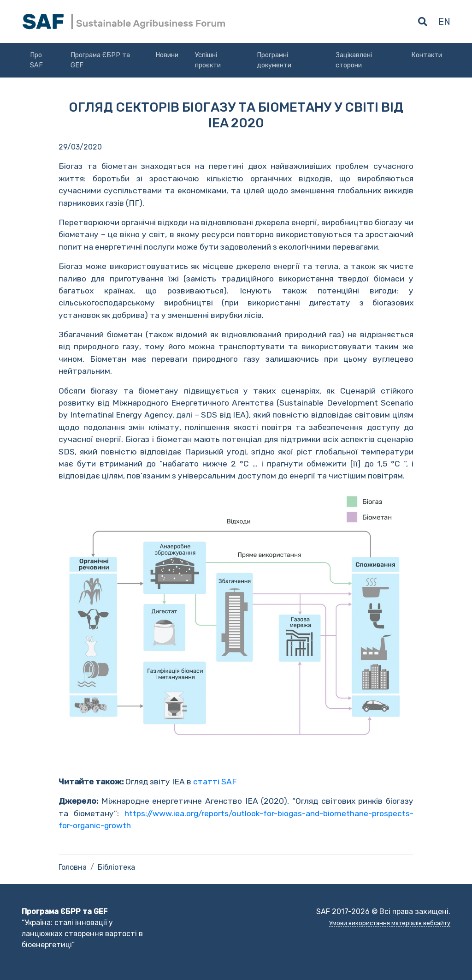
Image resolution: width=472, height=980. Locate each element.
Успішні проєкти (208, 60)
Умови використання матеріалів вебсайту (390, 923)
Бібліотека (116, 867)
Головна (73, 867)
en (444, 22)
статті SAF (215, 782)
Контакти (427, 55)
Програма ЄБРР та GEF (100, 60)
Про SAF (36, 60)
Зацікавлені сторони (354, 60)
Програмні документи (274, 60)
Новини (167, 55)
